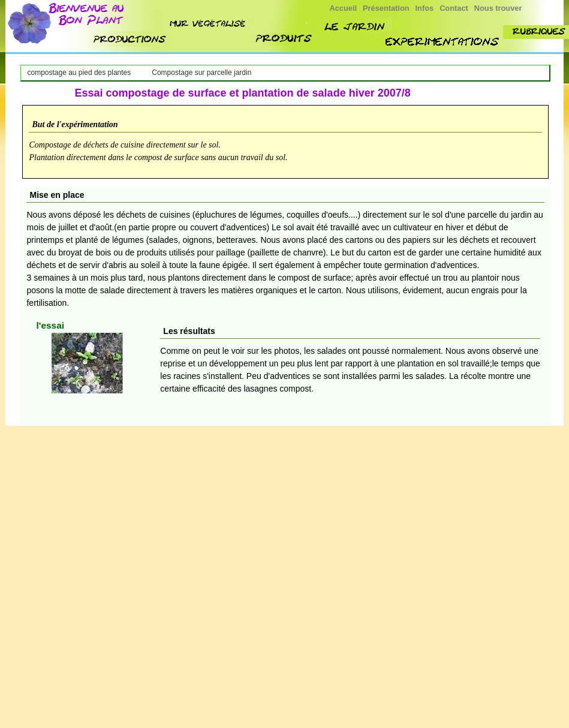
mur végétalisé (209, 23)
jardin (354, 26)
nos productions (131, 39)
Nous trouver (498, 8)
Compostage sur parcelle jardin (201, 73)
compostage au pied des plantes (79, 73)
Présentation (386, 8)
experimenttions (443, 42)
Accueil (344, 8)
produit (284, 39)
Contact (454, 8)
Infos (425, 8)
